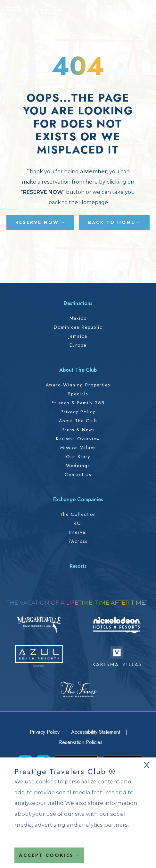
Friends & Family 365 (78, 403)
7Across (78, 541)
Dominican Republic (78, 327)
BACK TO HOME (111, 222)
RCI (78, 523)
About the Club (78, 421)
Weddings (78, 466)
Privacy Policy (78, 412)
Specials (78, 394)
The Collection (78, 514)
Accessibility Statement (96, 732)
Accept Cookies (46, 855)
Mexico (78, 318)
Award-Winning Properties (78, 385)
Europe (78, 345)
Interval (78, 532)
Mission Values (78, 448)
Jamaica (78, 336)
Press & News (78, 430)
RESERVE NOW (37, 222)
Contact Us (78, 475)
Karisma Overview (78, 439)
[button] (12, 15)
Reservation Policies (81, 742)
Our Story (78, 457)
